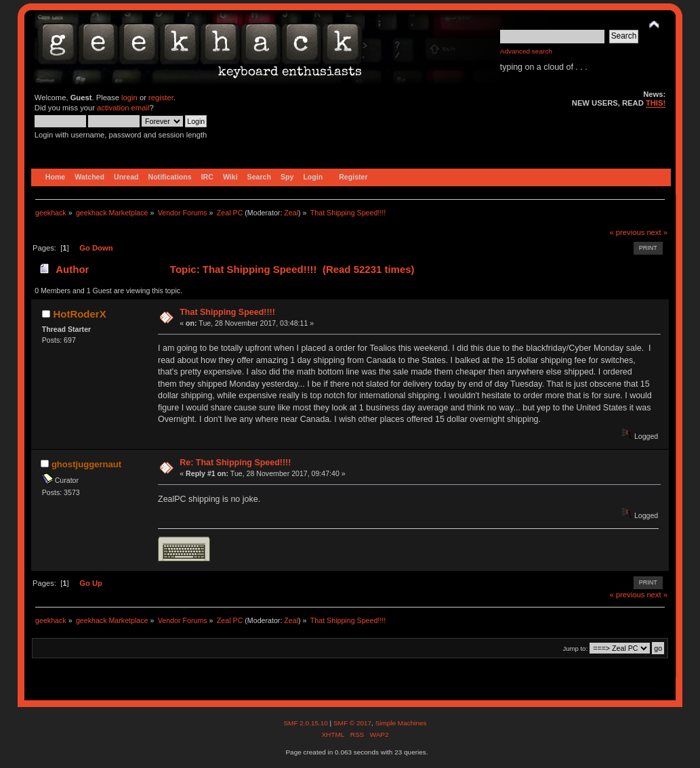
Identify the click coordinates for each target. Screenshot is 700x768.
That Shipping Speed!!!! (227, 312)
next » (657, 232)
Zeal (291, 213)
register (161, 98)
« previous (627, 232)
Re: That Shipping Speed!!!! (235, 463)
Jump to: (576, 648)
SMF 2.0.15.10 (306, 723)
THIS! (656, 103)
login (129, 98)
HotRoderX (79, 314)
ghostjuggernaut (86, 464)
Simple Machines (401, 723)
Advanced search (526, 51)
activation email (123, 108)
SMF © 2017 (352, 723)
